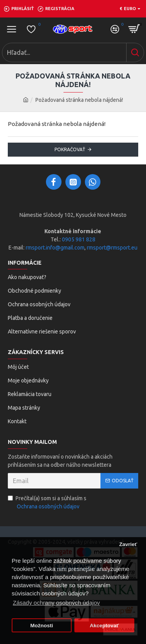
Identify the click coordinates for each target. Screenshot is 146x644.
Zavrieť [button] (128, 544)
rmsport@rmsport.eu (112, 248)
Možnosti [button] (42, 626)
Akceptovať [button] (105, 626)
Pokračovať (70, 149)
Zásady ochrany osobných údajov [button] (56, 603)
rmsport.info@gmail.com (55, 248)
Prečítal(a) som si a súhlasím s (47, 503)
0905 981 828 (79, 239)
